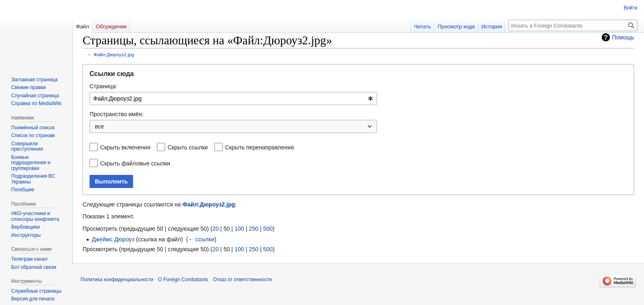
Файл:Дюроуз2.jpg (114, 54)
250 (254, 229)
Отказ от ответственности (242, 280)
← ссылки (201, 239)
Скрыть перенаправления (260, 147)
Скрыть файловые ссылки (135, 163)
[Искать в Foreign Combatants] (573, 25)
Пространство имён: (117, 114)
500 (268, 229)
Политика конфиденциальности (117, 280)
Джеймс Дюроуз (113, 239)
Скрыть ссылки (188, 147)
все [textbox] (99, 126)
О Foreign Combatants (183, 280)
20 (216, 229)
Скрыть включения (125, 147)
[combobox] (233, 99)
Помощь (623, 37)
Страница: (103, 86)
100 (239, 229)
